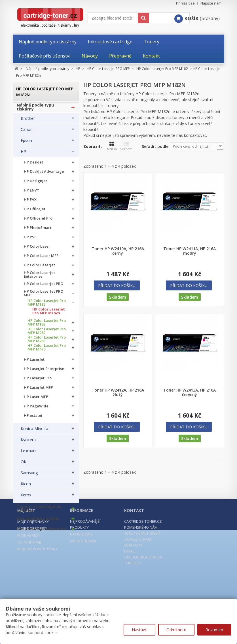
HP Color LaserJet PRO (44, 287)
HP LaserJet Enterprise (44, 371)
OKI (24, 465)
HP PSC (30, 240)
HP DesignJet (35, 184)
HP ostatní (33, 418)
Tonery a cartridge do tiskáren (39, 511)
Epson (26, 143)
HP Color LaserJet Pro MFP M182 (47, 305)
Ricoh (26, 487)
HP (23, 154)
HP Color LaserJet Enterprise (39, 277)
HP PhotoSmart (38, 230)
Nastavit (139, 630)
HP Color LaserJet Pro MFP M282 (47, 333)
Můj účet (26, 580)
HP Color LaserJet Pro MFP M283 (47, 342)
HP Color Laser (37, 249)
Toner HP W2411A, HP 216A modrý (190, 251)
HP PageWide (36, 409)
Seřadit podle (155, 146)
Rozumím (214, 630)
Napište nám (211, 3)
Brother (28, 121)
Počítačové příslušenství (41, 532)
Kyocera (28, 443)
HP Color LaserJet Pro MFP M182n (49, 314)
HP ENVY (31, 193)
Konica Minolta (34, 432)
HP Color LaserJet (39, 268)
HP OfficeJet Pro (38, 221)
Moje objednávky (33, 591)
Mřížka (112, 146)
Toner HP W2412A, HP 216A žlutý (118, 392)
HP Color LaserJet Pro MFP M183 (47, 325)
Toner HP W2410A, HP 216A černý (118, 251)
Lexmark (29, 454)
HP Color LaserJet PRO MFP (44, 296)
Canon (27, 132)
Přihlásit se (185, 3)
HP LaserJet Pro (38, 381)
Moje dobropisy (32, 598)
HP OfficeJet (35, 212)
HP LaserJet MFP (38, 390)
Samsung (29, 476)
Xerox (26, 498)
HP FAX (30, 202)
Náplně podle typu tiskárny (35, 110)
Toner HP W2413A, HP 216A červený (190, 392)
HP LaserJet (34, 362)
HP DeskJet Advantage (44, 174)
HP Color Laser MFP (41, 259)
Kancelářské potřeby (38, 522)
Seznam (126, 146)
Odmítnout (176, 630)
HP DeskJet (33, 165)
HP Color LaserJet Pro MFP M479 (47, 350)
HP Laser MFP (36, 399)
